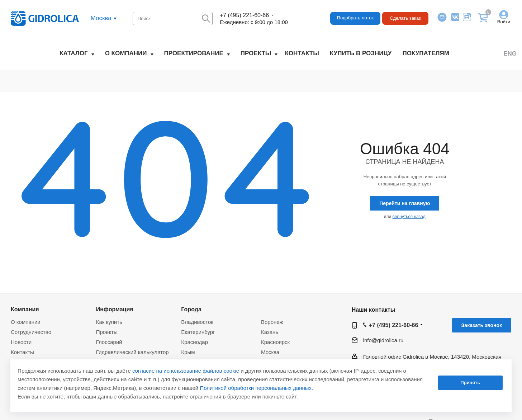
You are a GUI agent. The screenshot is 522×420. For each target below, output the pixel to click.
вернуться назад (409, 217)
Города (191, 309)
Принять (470, 383)
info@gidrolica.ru (383, 340)
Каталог (73, 53)
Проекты (256, 53)
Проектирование (194, 53)
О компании (126, 53)
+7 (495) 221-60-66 (244, 15)
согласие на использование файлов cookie (186, 371)
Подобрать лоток (355, 18)
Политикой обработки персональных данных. (256, 388)
